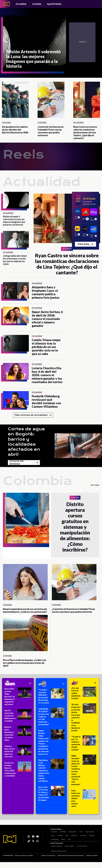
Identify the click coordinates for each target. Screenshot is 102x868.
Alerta (52, 835)
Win (68, 839)
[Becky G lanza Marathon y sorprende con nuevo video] (18, 734)
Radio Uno (73, 835)
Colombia (37, 4)
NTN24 (62, 839)
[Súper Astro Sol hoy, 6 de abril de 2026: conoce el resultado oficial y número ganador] (16, 315)
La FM (80, 831)
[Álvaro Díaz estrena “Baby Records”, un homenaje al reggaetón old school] (18, 697)
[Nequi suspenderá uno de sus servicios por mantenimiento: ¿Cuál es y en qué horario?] (25, 582)
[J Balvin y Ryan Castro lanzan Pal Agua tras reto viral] (18, 752)
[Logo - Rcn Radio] (6, 4)
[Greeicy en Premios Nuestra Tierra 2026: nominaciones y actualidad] (18, 770)
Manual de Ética (68, 846)
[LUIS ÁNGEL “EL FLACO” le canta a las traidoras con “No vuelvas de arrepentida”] (51, 717)
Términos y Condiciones (48, 856)
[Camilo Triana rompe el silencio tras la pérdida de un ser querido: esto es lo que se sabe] (16, 343)
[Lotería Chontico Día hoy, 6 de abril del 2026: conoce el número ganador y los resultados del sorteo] (16, 371)
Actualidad (21, 4)
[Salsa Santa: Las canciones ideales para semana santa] (84, 799)
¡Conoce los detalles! (24, 463)
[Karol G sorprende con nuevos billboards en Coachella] (18, 716)
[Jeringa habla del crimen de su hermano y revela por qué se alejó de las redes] (16, 239)
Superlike (91, 835)
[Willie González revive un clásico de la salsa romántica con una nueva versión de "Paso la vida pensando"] (84, 771)
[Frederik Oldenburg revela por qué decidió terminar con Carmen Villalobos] (16, 399)
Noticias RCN (72, 831)
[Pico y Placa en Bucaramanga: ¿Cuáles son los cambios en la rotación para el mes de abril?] (25, 633)
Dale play (85, 244)
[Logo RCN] (10, 839)
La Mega (59, 835)
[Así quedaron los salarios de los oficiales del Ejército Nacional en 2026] (15, 100)
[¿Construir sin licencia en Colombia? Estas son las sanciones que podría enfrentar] (51, 100)
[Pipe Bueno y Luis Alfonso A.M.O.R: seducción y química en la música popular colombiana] (51, 771)
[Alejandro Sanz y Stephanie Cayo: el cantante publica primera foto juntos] (16, 290)
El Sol (66, 835)
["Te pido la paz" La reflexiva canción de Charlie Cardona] (84, 744)
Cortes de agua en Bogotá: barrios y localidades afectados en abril (26, 442)
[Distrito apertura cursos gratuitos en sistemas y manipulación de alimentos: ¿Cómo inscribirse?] (27, 525)
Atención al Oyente (55, 846)
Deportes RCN (89, 831)
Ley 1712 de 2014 (81, 846)
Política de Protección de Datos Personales (71, 856)
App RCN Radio (54, 4)
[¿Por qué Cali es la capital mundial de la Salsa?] (84, 694)
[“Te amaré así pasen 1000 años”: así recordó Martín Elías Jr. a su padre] (51, 697)
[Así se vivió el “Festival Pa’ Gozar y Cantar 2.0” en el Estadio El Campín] (51, 794)
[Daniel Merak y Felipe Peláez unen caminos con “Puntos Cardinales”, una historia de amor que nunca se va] (51, 743)
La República (54, 839)
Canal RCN (53, 831)
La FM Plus (82, 835)
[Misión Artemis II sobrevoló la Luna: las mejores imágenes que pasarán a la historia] (34, 43)
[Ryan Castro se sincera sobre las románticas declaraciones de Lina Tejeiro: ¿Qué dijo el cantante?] (87, 100)
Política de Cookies (92, 856)
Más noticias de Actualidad (33, 415)
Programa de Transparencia (58, 851)
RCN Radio (62, 831)
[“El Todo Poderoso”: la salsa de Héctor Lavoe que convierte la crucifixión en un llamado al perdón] (84, 718)
